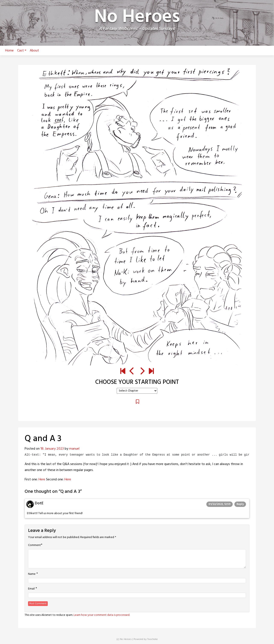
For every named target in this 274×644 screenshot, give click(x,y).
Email (31, 589)
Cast (22, 51)
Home (9, 51)
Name (32, 574)
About (34, 51)
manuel (74, 449)
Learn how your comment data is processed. (102, 615)
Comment (34, 545)
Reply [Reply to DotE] (240, 504)
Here (42, 480)
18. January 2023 (52, 449)
